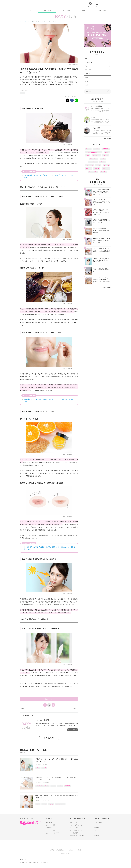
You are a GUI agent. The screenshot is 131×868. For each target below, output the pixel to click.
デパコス (88, 168)
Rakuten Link (98, 833)
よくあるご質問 (102, 10)
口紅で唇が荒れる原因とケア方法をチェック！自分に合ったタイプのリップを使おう (49, 176)
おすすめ (44, 804)
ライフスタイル (93, 172)
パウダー (60, 786)
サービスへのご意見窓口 (77, 830)
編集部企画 (106, 149)
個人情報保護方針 (60, 850)
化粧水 (98, 165)
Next (75, 708)
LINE (95, 830)
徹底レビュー (94, 159)
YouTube (96, 836)
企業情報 (52, 850)
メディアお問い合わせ (76, 825)
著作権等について (71, 850)
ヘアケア (87, 74)
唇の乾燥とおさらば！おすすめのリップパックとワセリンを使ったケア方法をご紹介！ (49, 400)
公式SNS (83, 10)
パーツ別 (106, 165)
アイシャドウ (96, 155)
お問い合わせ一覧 (34, 862)
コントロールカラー (60, 804)
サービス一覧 (23, 862)
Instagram (97, 828)
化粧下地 (51, 804)
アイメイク (88, 66)
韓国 (88, 155)
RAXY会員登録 (98, 822)
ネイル (87, 77)
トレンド (106, 155)
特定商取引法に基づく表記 (77, 836)
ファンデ (44, 768)
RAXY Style (47, 10)
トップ (29, 10)
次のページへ (49, 699)
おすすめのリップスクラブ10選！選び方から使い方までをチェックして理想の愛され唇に (49, 548)
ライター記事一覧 (73, 730)
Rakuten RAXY (28, 4)
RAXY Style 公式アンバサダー (42, 786)
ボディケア (88, 70)
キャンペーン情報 (65, 10)
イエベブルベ (89, 165)
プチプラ (103, 162)
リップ (103, 159)
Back (23, 708)
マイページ (49, 828)
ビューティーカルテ (51, 830)
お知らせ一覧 (74, 822)
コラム (87, 81)
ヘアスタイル (93, 162)
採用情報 (79, 850)
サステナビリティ (45, 862)
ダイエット (106, 168)
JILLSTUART (68, 786)
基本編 (107, 152)
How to (23, 93)
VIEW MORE (107, 138)
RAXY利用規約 (74, 833)
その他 (87, 85)
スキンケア (88, 58)
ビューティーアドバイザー (53, 833)
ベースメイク (28, 90)
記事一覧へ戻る (49, 738)
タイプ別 (103, 172)
